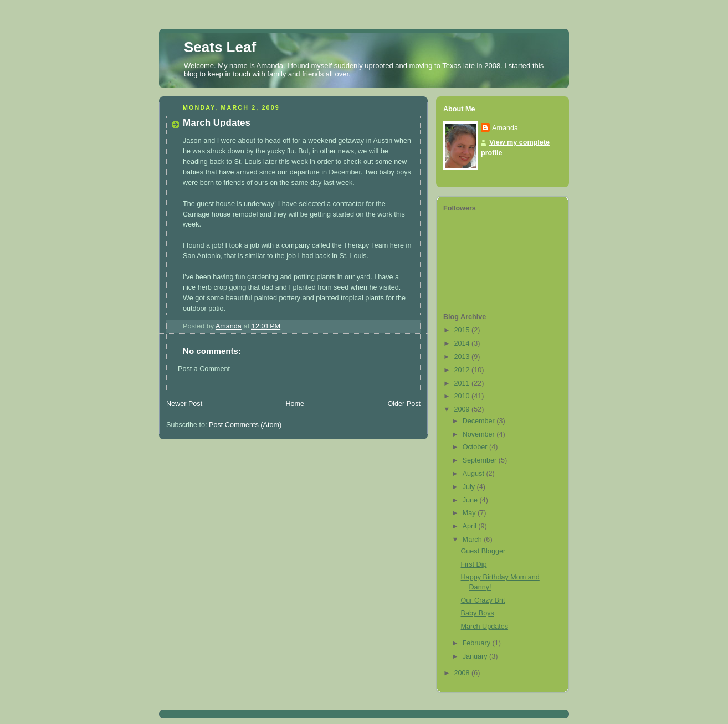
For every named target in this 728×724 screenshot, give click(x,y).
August (475, 474)
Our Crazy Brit (483, 600)
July (470, 487)
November (480, 434)
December (480, 421)
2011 (463, 383)
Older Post (404, 404)
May (470, 513)
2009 (463, 409)
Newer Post (184, 404)
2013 (463, 357)
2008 (463, 673)
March (473, 540)
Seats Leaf (220, 47)
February (478, 643)
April (471, 526)
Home (295, 404)
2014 (463, 343)
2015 (463, 330)
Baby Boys (478, 613)
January (476, 656)
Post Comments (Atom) (245, 425)
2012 (463, 370)
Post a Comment (204, 369)
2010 (463, 396)
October (476, 447)
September (481, 460)
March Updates (485, 627)
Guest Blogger (483, 551)
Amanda (505, 128)
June (471, 500)
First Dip (474, 564)
